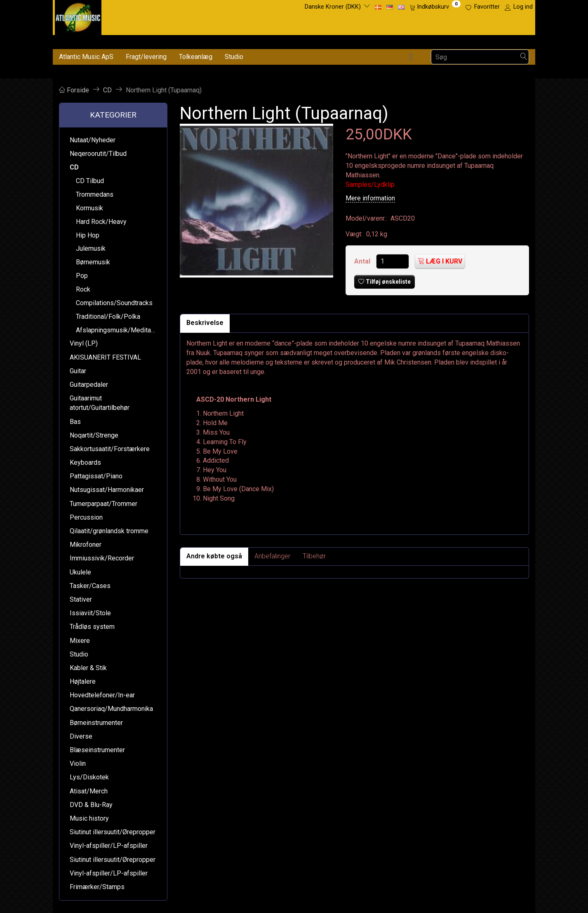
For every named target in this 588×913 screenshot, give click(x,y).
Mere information (370, 198)
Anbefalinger (272, 556)
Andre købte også (214, 556)
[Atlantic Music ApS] (78, 16)
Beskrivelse (205, 323)
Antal (363, 261)
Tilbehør (314, 556)
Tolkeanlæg (196, 57)
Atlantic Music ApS (86, 57)
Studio (234, 57)
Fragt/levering (146, 57)
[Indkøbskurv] (435, 7)
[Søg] (524, 57)
